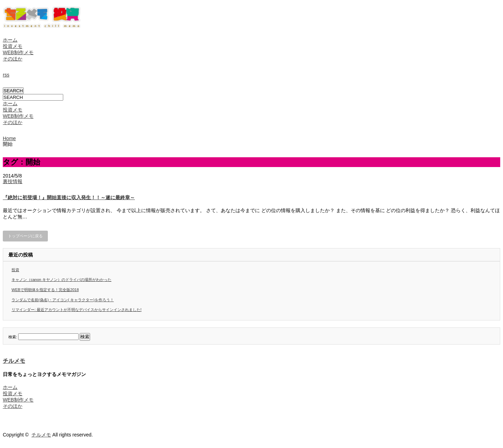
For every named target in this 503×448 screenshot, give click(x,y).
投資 (15, 270)
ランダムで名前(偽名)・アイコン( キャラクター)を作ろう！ (63, 300)
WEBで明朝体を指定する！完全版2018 (45, 290)
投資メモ (13, 46)
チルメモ (14, 361)
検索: (13, 337)
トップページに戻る (25, 236)
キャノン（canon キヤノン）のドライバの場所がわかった (61, 280)
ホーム (10, 40)
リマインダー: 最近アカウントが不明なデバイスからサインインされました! (76, 310)
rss (6, 75)
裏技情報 (13, 181)
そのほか (13, 59)
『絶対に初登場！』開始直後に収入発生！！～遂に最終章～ (69, 197)
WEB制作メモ (18, 52)
